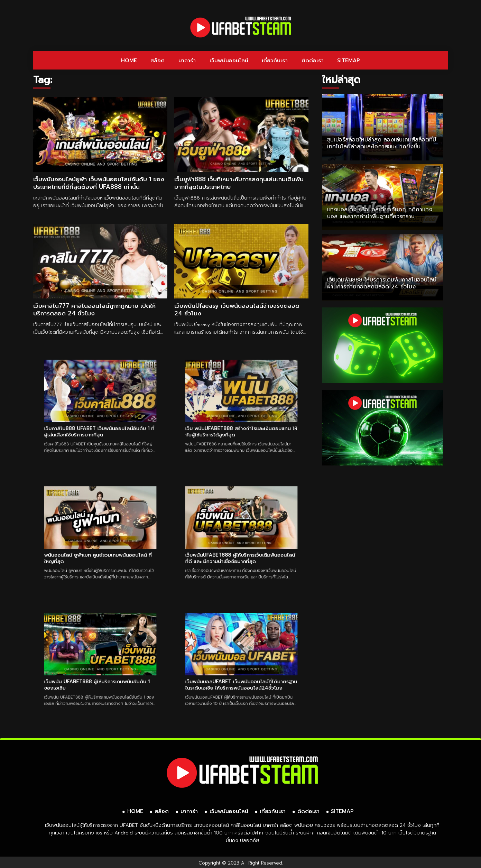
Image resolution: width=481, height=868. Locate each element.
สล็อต (158, 61)
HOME (129, 61)
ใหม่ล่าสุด (341, 80)
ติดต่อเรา (313, 61)
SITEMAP (349, 61)
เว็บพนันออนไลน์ (229, 61)
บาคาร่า (187, 61)
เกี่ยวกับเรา (275, 61)
